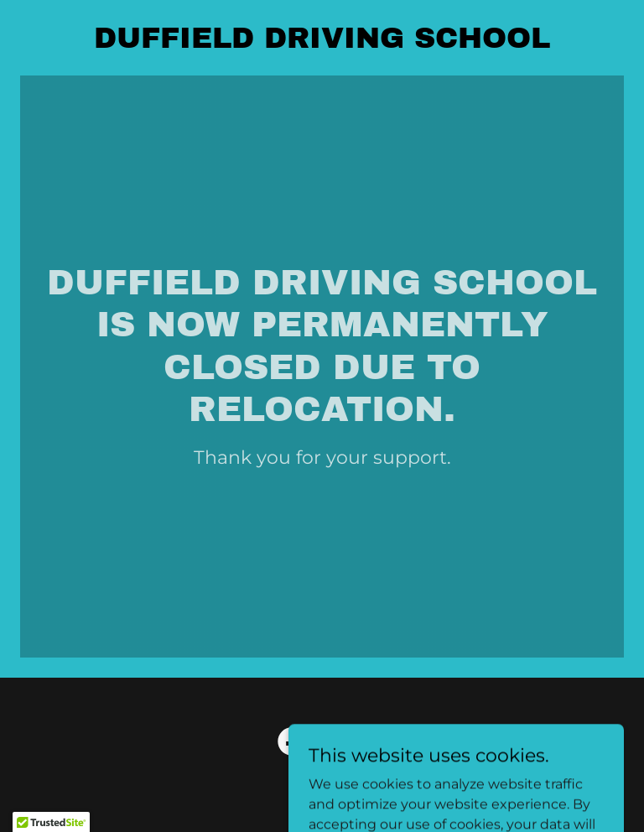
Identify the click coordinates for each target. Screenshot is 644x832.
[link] (322, 43)
